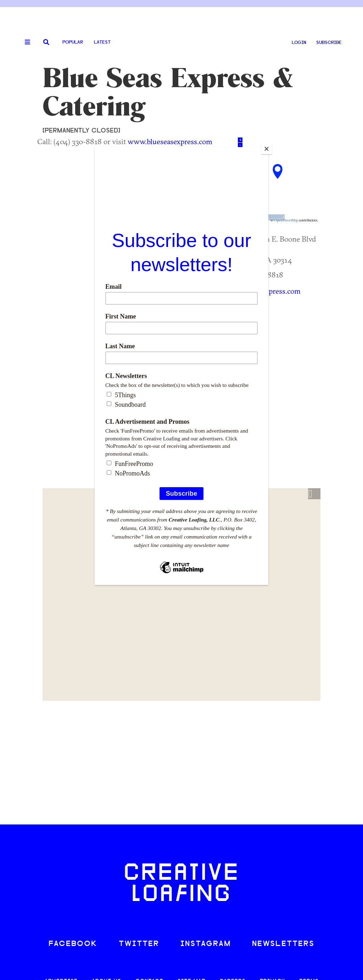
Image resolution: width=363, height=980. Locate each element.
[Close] (267, 149)
